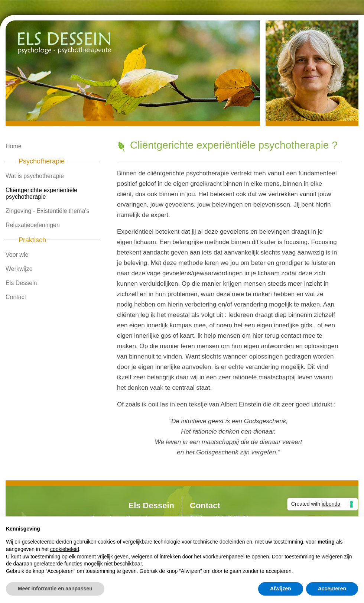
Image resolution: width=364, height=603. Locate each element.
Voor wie (17, 255)
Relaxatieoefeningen (33, 225)
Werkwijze (19, 269)
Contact (16, 297)
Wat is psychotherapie (35, 176)
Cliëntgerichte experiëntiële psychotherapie (41, 193)
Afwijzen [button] (281, 589)
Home (14, 146)
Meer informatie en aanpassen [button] (55, 589)
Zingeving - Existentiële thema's (47, 211)
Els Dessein (21, 283)
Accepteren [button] (332, 589)
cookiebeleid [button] (65, 549)
